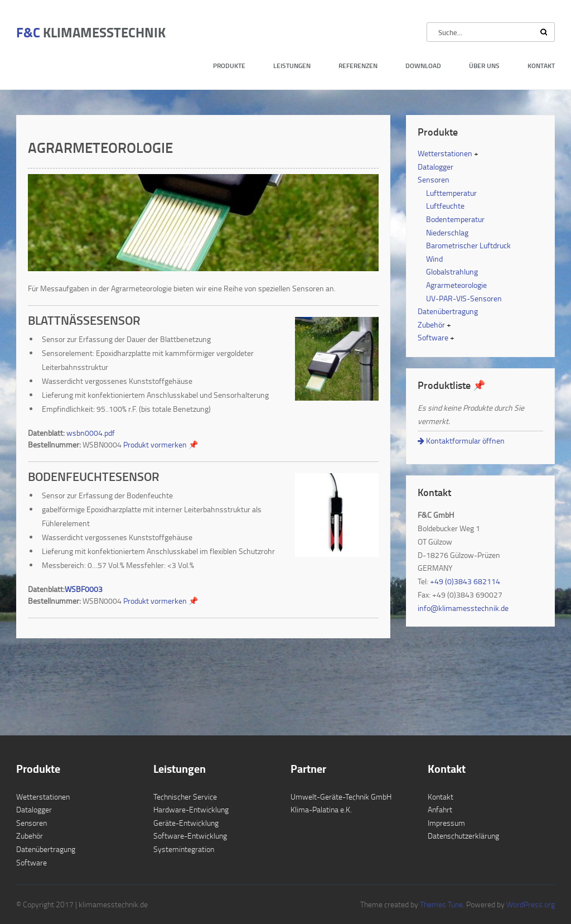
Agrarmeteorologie (456, 285)
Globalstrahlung (452, 271)
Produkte (229, 66)
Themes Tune (441, 904)
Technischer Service (185, 797)
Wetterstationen (445, 153)
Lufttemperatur (451, 193)
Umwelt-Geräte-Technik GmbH (341, 797)
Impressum (446, 823)
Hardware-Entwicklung (191, 809)
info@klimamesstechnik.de (463, 608)
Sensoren (434, 179)
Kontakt (541, 66)
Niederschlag (447, 232)
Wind (434, 259)
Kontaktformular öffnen (461, 441)
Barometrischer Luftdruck (468, 245)
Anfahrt (440, 809)
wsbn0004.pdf (91, 433)
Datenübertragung (448, 311)
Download (423, 66)
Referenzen (358, 66)
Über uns (484, 66)
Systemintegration (184, 849)
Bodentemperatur (455, 219)
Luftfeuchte (445, 206)
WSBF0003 (84, 589)
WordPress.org (530, 904)
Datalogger (435, 167)
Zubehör (431, 324)
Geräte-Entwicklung (186, 823)
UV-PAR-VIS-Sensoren (464, 298)
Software (433, 337)
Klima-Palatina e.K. (321, 809)
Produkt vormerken (161, 444)
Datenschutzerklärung (463, 836)
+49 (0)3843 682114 (465, 581)
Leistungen (292, 66)
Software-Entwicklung (190, 836)
